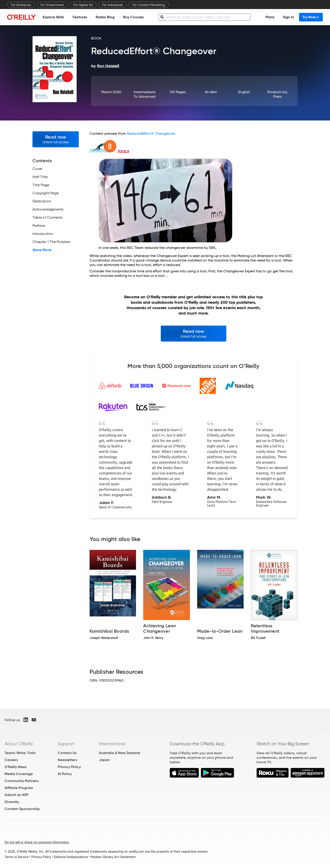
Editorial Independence (71, 857)
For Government (52, 5)
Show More (42, 250)
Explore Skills (53, 17)
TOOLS (109, 151)
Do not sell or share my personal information (37, 842)
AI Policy (65, 774)
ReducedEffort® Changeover (151, 133)
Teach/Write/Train (20, 753)
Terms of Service (16, 857)
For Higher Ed (83, 5)
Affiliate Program (19, 788)
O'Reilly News (16, 767)
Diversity (12, 802)
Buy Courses (133, 17)
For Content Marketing (149, 5)
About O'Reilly (19, 744)
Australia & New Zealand (119, 753)
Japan (104, 760)
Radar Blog (105, 17)
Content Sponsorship (22, 809)
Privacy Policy (69, 767)
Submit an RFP (16, 795)
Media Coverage (19, 774)
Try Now (311, 17)
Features (80, 17)
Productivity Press (277, 94)
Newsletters (67, 760)
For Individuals (113, 5)
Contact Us (67, 753)
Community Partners (22, 781)
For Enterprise (21, 5)
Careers (11, 760)
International (112, 744)
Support (66, 744)
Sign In (288, 17)
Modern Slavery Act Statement (113, 857)
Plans (270, 17)
